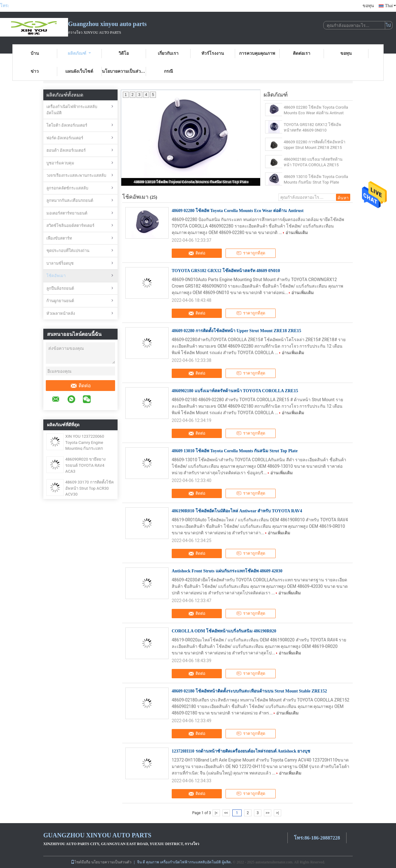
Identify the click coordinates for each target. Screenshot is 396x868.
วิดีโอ (124, 53)
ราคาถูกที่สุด (251, 253)
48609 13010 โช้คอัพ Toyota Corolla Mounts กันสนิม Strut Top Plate (191, 182)
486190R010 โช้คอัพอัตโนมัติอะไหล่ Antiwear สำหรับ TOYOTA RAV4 (237, 511)
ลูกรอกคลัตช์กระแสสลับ (67, 188)
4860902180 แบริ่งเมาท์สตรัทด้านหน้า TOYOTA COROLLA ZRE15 (313, 162)
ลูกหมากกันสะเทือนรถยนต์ (70, 200)
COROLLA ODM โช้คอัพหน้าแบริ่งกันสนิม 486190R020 (224, 631)
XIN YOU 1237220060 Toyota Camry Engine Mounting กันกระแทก (85, 442)
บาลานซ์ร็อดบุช (60, 263)
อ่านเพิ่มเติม (297, 232)
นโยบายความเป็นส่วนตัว (124, 71)
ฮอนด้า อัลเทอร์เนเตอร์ (66, 150)
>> (267, 813)
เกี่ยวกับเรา (168, 53)
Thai (390, 6)
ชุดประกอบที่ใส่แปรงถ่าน (68, 251)
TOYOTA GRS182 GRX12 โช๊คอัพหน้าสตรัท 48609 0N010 (312, 127)
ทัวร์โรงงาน (213, 53)
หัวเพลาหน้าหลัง (61, 313)
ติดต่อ (81, 386)
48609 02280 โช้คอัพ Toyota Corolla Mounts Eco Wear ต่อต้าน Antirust (316, 110)
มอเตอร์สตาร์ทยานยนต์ (67, 213)
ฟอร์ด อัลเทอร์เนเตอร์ (65, 138)
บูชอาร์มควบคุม (60, 163)
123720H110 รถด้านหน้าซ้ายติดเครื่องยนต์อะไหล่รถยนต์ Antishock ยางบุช (241, 751)
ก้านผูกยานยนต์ (60, 301)
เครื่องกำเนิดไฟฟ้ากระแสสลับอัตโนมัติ (72, 110)
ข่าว (35, 71)
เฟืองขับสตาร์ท (59, 238)
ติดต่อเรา (302, 53)
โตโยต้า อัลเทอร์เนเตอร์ (67, 125)
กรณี (168, 71)
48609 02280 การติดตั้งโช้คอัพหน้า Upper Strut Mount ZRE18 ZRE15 (314, 145)
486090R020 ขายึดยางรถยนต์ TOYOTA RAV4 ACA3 (85, 465)
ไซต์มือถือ (81, 862)
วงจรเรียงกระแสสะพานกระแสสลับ (76, 175)
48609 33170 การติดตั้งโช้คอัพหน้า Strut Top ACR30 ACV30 (90, 488)
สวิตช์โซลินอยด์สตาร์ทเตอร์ (70, 226)
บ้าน (35, 53)
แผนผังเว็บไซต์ (79, 71)
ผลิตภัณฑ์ (79, 53)
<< (226, 813)
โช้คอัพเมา (56, 276)
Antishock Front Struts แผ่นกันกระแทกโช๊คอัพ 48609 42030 (227, 571)
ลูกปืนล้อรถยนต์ (60, 288)
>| (277, 813)
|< (216, 813)
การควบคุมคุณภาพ (257, 53)
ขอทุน (368, 6)
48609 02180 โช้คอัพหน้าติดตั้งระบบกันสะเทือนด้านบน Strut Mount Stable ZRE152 (249, 691)
